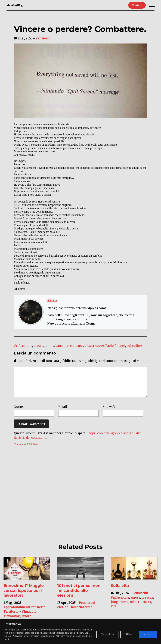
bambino (62, 346)
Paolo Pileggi (115, 346)
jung (114, 607)
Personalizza (108, 634)
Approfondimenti (17, 612)
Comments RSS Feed (26, 450)
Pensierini (44, 38)
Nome (18, 412)
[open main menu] (153, 6)
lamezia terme (82, 612)
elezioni (63, 612)
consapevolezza (82, 346)
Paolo (52, 300)
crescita (147, 603)
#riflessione (23, 346)
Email (63, 412)
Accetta (148, 634)
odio (133, 607)
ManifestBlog (15, 5)
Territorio (11, 617)
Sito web (109, 412)
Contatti (137, 5)
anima (49, 346)
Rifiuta (129, 634)
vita (114, 612)
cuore (100, 346)
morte (124, 607)
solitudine (134, 346)
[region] (80, 631)
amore (38, 346)
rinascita (144, 607)
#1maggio (29, 617)
